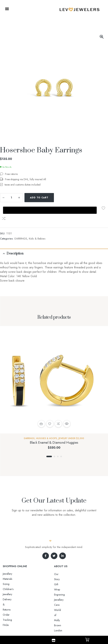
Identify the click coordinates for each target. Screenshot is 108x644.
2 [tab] (54, 436)
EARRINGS (21, 218)
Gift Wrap (59, 558)
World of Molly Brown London (70, 574)
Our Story (59, 553)
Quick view (67, 403)
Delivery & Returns (13, 563)
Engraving (59, 563)
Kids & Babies (37, 218)
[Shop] (54, 640)
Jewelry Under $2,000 (71, 418)
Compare (68, 198)
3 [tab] (58, 436)
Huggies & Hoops (47, 418)
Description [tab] (15, 233)
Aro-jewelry (52, 623)
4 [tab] (61, 436)
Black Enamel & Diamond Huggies (54, 422)
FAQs (6, 573)
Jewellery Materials (13, 553)
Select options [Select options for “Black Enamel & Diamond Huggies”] (41, 403)
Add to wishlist (59, 198)
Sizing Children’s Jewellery (17, 558)
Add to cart (39, 198)
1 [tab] (49, 436)
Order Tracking (11, 568)
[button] (7, 9)
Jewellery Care (62, 569)
